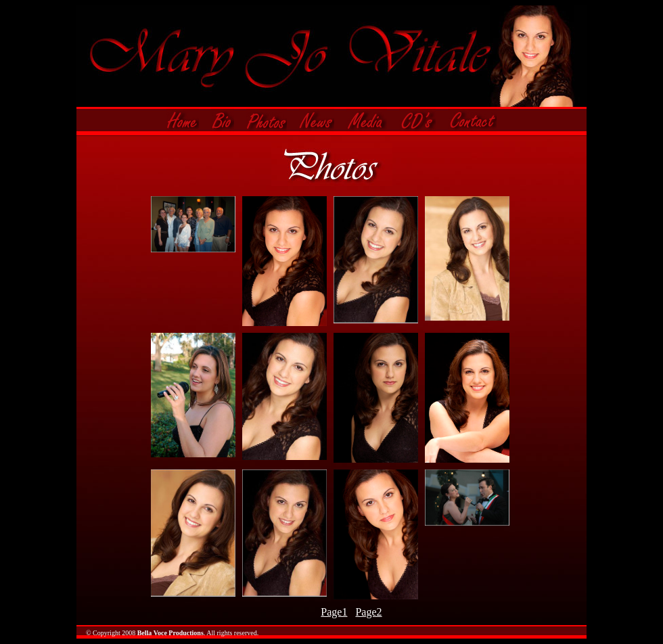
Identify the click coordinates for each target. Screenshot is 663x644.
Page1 (334, 612)
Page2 (368, 612)
